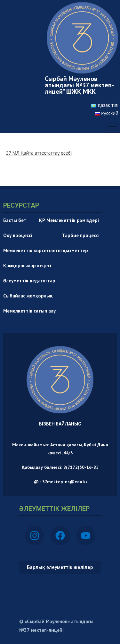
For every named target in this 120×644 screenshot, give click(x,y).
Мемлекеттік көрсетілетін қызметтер (46, 250)
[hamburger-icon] (113, 128)
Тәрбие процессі (81, 235)
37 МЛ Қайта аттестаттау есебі (39, 153)
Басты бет (15, 220)
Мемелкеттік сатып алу (29, 311)
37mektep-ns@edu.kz (65, 482)
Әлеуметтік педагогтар (29, 281)
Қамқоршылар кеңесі (27, 266)
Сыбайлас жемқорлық (28, 296)
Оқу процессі (26, 235)
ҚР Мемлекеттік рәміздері (69, 220)
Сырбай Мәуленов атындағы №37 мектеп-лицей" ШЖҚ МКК (79, 85)
